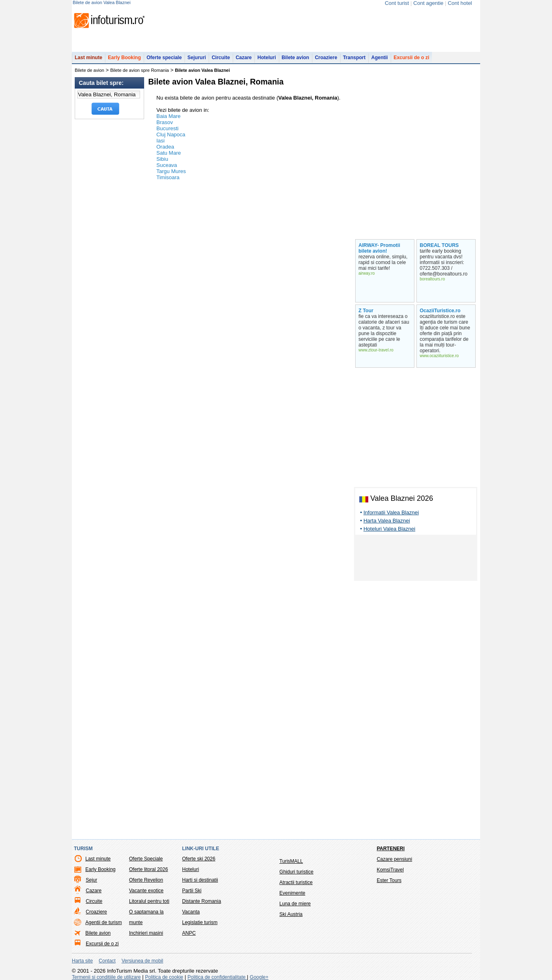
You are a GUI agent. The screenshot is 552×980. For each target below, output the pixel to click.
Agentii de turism (103, 922)
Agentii (379, 58)
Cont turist (397, 3)
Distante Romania (201, 901)
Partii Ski (192, 891)
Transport (354, 58)
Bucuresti (167, 128)
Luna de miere (295, 904)
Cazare (244, 58)
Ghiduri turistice (296, 872)
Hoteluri (266, 58)
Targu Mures (171, 171)
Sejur (91, 880)
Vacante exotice (146, 891)
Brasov (165, 122)
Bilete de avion (89, 70)
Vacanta (191, 912)
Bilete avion (295, 58)
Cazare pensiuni (395, 859)
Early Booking (124, 58)
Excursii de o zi (411, 58)
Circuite (221, 58)
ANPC (189, 933)
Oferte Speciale (146, 859)
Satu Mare (169, 153)
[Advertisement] (416, 559)
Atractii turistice (296, 882)
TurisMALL (291, 861)
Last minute (88, 58)
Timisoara (168, 177)
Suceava (167, 165)
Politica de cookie (164, 977)
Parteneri (391, 849)
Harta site (82, 961)
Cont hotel (460, 3)
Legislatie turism (200, 922)
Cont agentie (428, 3)
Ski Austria (291, 914)
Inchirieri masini (146, 933)
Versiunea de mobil (142, 961)
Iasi (160, 141)
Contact (107, 961)
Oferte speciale (164, 58)
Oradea (165, 147)
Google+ (259, 977)
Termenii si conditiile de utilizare (106, 977)
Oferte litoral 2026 (148, 869)
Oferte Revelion (146, 880)
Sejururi (197, 58)
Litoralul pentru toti (149, 901)
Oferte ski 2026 (199, 859)
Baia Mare (168, 116)
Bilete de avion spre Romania (140, 70)
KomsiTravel (390, 870)
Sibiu (162, 159)
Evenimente (292, 893)
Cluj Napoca (171, 134)
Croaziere (326, 58)
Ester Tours (389, 880)
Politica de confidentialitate (217, 977)
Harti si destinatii (200, 880)
